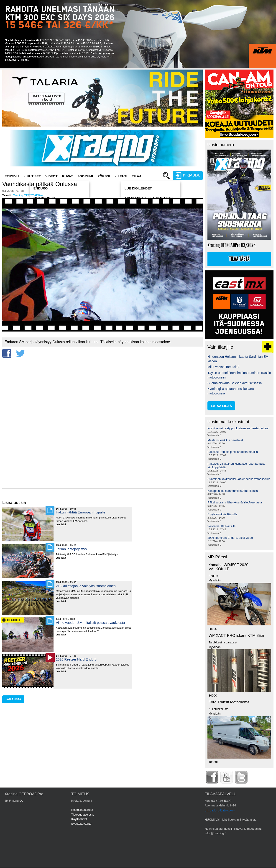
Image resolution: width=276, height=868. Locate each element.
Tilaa (137, 176)
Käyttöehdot (79, 819)
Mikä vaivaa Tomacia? (223, 367)
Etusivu (12, 176)
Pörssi (104, 176)
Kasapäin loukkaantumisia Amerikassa (233, 491)
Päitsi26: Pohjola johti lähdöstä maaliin (233, 452)
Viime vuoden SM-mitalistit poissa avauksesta (90, 623)
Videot (51, 176)
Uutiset (34, 176)
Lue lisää (63, 525)
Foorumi (85, 176)
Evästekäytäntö (81, 824)
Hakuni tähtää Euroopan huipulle (80, 512)
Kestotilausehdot (82, 810)
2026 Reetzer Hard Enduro (76, 659)
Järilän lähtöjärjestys (71, 549)
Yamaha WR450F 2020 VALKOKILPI (229, 567)
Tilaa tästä (239, 259)
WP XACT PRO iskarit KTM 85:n (236, 636)
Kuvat (68, 176)
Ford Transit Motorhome (229, 702)
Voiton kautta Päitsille (221, 526)
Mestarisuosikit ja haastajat (225, 440)
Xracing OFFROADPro (28, 195)
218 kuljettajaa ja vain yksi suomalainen (86, 586)
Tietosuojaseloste (83, 815)
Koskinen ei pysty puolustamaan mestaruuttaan (238, 428)
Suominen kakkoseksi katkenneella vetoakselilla (239, 479)
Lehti (123, 176)
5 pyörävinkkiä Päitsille (222, 514)
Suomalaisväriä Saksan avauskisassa (235, 383)
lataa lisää (13, 699)
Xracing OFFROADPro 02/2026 (231, 245)
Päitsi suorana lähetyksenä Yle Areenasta (235, 502)
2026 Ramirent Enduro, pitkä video (230, 538)
